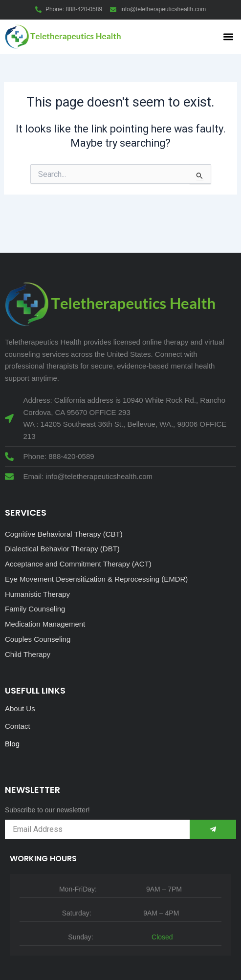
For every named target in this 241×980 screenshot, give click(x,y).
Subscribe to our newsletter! (47, 810)
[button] (228, 36)
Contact (18, 726)
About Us (20, 708)
